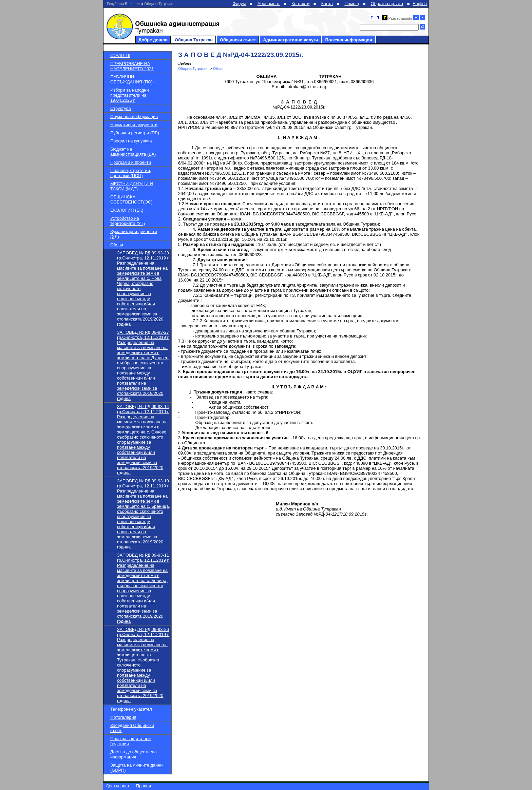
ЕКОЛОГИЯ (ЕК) (127, 210)
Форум (239, 4)
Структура (121, 108)
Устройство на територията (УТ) (128, 221)
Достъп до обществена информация (134, 754)
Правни (144, 786)
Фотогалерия (123, 717)
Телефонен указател (131, 709)
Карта (327, 4)
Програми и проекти (131, 162)
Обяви (117, 245)
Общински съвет (238, 40)
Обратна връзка (387, 4)
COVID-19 (120, 55)
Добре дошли (153, 40)
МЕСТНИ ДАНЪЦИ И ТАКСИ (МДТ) (132, 186)
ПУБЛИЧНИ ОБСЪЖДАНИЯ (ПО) (131, 79)
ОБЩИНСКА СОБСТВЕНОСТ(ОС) (131, 199)
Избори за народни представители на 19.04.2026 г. (130, 95)
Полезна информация (348, 40)
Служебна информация (134, 117)
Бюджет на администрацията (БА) (133, 152)
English (420, 4)
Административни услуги (290, 40)
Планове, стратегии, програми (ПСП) (131, 173)
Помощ (352, 4)
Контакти (300, 4)
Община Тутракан (194, 40)
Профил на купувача (131, 141)
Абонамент (269, 4)
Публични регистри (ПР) (135, 133)
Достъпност (118, 786)
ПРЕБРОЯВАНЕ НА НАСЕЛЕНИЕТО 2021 (132, 66)
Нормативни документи (134, 125)
